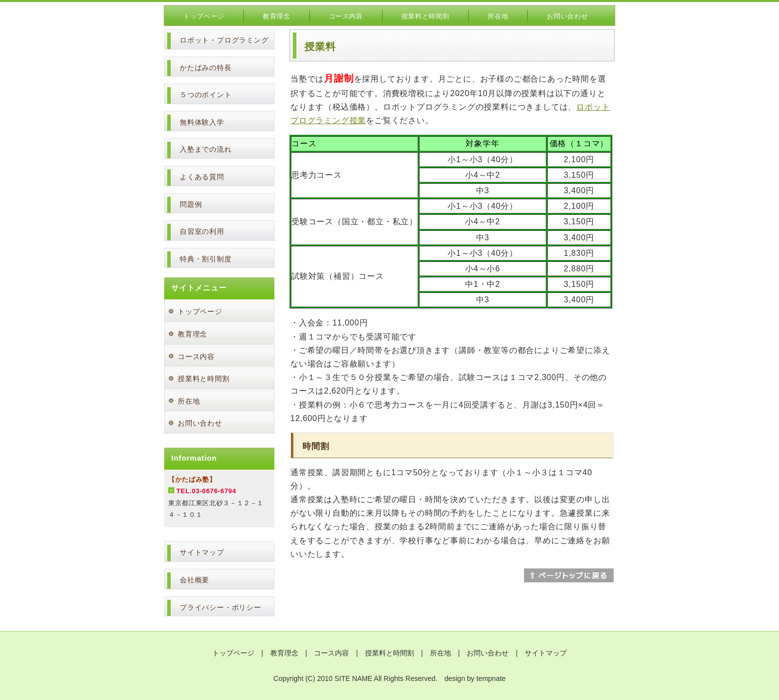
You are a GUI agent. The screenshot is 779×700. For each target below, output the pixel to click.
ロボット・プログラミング (224, 40)
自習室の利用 (202, 231)
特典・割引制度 (206, 259)
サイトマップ (202, 552)
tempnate (491, 678)
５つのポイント (206, 95)
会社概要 (194, 580)
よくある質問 (202, 177)
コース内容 (346, 16)
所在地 (498, 16)
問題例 (191, 204)
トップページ (204, 16)
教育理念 (277, 16)
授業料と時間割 (426, 16)
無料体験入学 (202, 122)
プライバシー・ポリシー (221, 607)
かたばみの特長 (206, 68)
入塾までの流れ (206, 149)
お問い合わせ (567, 16)
